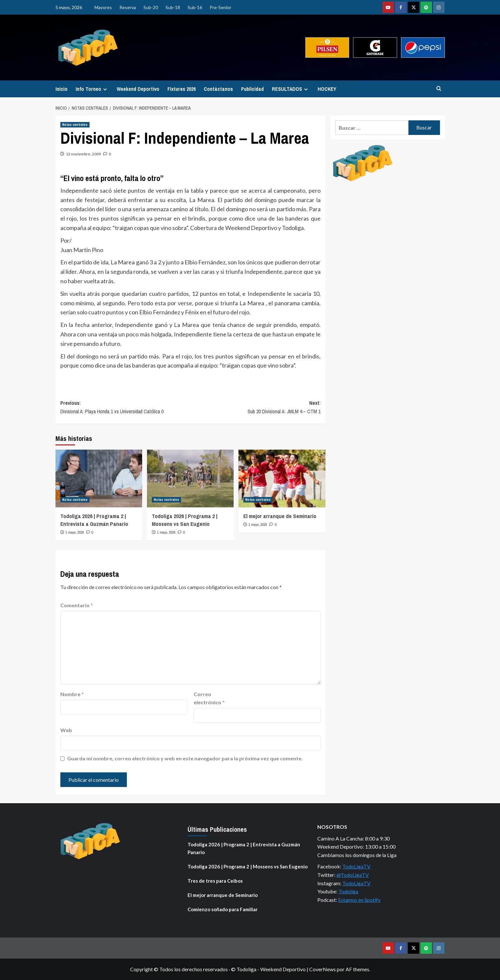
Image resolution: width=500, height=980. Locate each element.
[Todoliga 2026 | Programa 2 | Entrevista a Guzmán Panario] (99, 478)
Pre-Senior (220, 7)
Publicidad (252, 89)
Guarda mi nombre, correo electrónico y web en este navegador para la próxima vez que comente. (185, 758)
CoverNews (323, 969)
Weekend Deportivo (138, 89)
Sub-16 (195, 7)
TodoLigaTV (356, 866)
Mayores (103, 7)
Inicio (61, 89)
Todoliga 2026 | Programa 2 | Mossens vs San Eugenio (185, 520)
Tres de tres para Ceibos (215, 881)
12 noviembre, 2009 (83, 154)
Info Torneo (92, 89)
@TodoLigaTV (353, 875)
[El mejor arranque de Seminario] (282, 478)
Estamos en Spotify (359, 900)
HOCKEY (327, 89)
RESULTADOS (291, 89)
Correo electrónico (209, 698)
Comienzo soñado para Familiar (223, 909)
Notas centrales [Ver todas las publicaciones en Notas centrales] (75, 125)
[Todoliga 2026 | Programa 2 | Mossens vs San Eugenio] (190, 478)
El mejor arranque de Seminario (280, 516)
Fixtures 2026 (182, 89)
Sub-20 (151, 7)
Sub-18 (173, 7)
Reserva (128, 7)
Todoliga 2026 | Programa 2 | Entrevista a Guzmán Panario (94, 520)
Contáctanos (218, 89)
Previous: (125, 407)
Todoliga (348, 891)
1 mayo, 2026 (75, 532)
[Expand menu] (105, 89)
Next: (256, 407)
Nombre (72, 694)
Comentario (77, 605)
